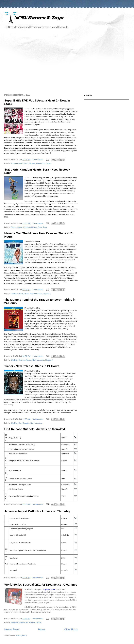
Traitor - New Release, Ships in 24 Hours (32, 366)
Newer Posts (12, 630)
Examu (32, 163)
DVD (26, 163)
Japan (49, 163)
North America (36, 294)
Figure (14, 227)
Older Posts (71, 630)
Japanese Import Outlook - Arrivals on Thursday (37, 511)
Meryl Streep (24, 294)
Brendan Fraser (25, 360)
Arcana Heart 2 (17, 163)
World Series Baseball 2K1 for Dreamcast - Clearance (41, 585)
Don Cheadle (24, 423)
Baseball (15, 622)
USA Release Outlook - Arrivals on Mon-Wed (35, 429)
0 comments (38, 160)
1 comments (38, 290)
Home (42, 630)
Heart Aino (41, 163)
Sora (40, 227)
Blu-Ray (14, 294)
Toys (45, 227)
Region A (47, 294)
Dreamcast (24, 622)
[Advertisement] (27, 62)
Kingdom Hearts (30, 227)
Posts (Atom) (21, 635)
